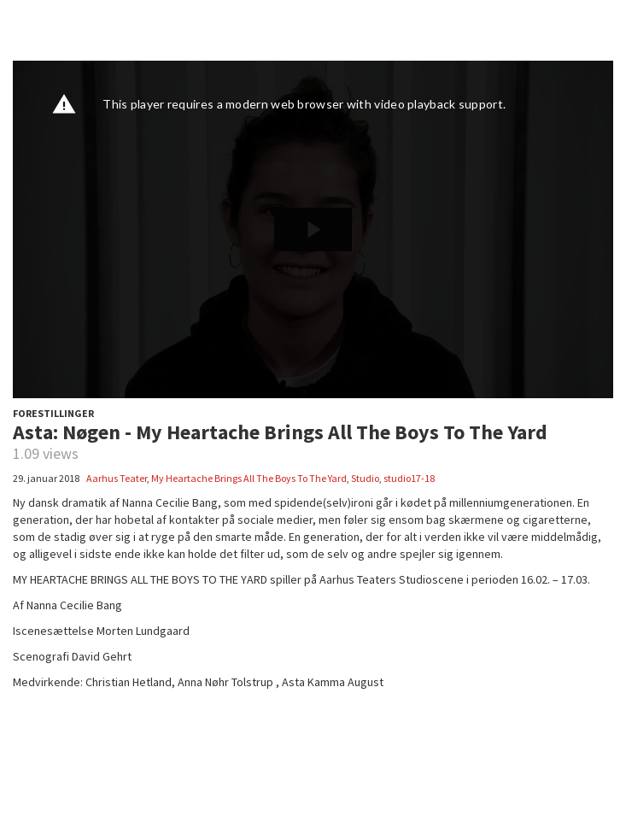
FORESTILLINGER (53, 413)
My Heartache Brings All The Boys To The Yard (249, 478)
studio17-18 (409, 478)
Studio (365, 478)
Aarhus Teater (117, 478)
